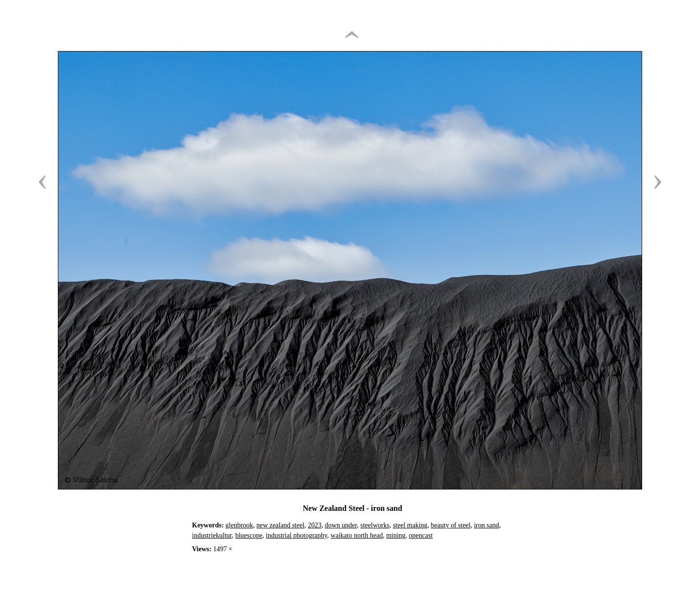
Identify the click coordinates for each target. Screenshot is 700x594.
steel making (410, 525)
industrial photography (297, 535)
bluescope (249, 535)
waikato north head (357, 535)
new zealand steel (281, 525)
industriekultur (212, 535)
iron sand (487, 525)
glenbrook (239, 525)
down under (341, 525)
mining (396, 535)
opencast (421, 535)
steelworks (375, 525)
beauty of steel (451, 525)
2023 (315, 525)
